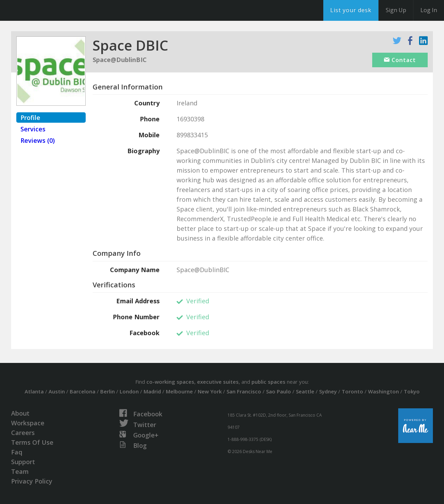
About (20, 413)
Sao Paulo (279, 391)
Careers (23, 433)
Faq (17, 452)
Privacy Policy (32, 481)
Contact (400, 60)
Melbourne (179, 391)
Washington (383, 391)
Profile (30, 118)
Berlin (108, 391)
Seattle (305, 391)
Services (33, 129)
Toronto (352, 391)
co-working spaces (170, 382)
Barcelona (83, 391)
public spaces (268, 382)
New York (210, 391)
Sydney (328, 391)
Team (20, 471)
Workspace (28, 423)
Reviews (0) (38, 140)
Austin (57, 391)
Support (23, 462)
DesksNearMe (48, 10)
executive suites (218, 382)
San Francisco (244, 391)
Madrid (152, 391)
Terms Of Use (32, 442)
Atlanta (34, 391)
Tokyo (412, 391)
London (129, 391)
